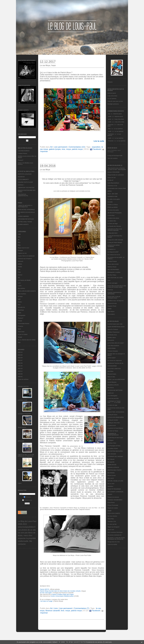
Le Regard (110, 440)
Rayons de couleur (113, 508)
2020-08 (20, 374)
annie (110, 119)
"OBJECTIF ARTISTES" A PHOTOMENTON (25, 206)
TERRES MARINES (23, 216)
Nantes (20, 302)
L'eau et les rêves (112, 96)
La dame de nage (112, 405)
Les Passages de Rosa (114, 446)
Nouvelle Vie (21, 307)
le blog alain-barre (112, 233)
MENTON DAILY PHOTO (114, 470)
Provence (20, 326)
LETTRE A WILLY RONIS (25, 222)
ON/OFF (110, 494)
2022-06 (20, 363)
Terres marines (22, 427)
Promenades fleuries (24, 324)
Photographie (22, 315)
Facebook (96, 149)
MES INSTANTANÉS (113, 270)
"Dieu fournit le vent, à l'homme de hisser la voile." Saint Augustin (117, 169)
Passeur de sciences (113, 497)
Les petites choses (113, 448)
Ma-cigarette (111, 462)
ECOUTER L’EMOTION (114, 369)
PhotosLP (21, 160)
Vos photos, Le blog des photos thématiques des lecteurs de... (116, 538)
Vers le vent (111, 530)
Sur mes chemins (112, 516)
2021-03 (20, 368)
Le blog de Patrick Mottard (115, 242)
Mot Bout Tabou (112, 275)
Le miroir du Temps (113, 431)
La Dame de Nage (113, 224)
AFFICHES (21, 441)
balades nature (112, 337)
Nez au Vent (111, 484)
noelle (110, 116)
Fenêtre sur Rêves (113, 205)
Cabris (20, 483)
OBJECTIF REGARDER (114, 489)
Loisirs (20, 286)
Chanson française (113, 351)
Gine (109, 129)
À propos (110, 82)
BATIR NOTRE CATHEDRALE (26, 210)
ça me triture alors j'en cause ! (116, 343)
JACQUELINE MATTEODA (115, 390)
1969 (19, 234)
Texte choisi (21, 332)
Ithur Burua (111, 388)
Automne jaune (112, 93)
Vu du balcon (111, 314)
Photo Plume (111, 503)
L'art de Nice (111, 215)
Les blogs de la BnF (113, 252)
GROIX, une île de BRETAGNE (116, 379)
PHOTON (110, 290)
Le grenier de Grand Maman (115, 428)
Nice (19, 305)
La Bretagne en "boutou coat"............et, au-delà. (114, 402)
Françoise (111, 125)
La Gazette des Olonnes (114, 226)
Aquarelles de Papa (23, 470)
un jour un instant (23, 334)
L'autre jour (111, 393)
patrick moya (77, 149)
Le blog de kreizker (113, 420)
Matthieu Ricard (112, 267)
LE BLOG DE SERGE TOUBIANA (114, 246)
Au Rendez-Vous (112, 335)
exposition (96, 147)
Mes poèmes (21, 288)
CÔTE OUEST (112, 358)
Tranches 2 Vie (112, 521)
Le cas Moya (45, 170)
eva (109, 114)
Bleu (19, 242)
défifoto (20, 264)
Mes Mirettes (111, 473)
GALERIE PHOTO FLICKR (25, 182)
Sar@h (109, 511)
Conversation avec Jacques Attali (117, 188)
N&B (19, 299)
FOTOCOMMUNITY (23, 179)
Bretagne (20, 250)
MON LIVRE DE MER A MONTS (27, 291)
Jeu (19, 278)
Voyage (20, 337)
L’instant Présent (22, 153)
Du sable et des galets (114, 199)
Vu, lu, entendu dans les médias (27, 340)
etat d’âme (110, 371)
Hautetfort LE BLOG (113, 385)
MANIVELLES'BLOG (113, 467)
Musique (20, 296)
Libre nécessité (112, 454)
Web (19, 342)
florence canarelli (53, 611)
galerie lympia (55, 149)
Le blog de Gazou (112, 415)
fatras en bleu (111, 377)
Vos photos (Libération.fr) (114, 535)
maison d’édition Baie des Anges (63, 594)
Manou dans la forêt (113, 264)
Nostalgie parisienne (113, 104)
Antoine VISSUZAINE (114, 172)
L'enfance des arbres (113, 218)
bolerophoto (111, 340)
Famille (20, 267)
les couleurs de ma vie (114, 255)
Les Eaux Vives (112, 443)
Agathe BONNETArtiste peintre (116, 327)
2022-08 (20, 358)
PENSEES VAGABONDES (115, 500)
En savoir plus (107, 642)
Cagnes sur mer (22, 253)
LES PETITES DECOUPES (115, 451)
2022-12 (20, 352)
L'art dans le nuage (46, 601)
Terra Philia (111, 519)
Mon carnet (111, 478)
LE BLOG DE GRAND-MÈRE (116, 417)
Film (19, 269)
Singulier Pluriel (112, 306)
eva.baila (110, 202)
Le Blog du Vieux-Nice (114, 423)
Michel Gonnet (112, 475)
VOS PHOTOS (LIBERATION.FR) (23, 195)
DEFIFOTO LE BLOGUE (25, 174)
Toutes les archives (23, 379)
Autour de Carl (112, 178)
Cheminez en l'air (112, 186)
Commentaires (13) (77, 147)
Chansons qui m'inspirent (25, 259)
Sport (19, 329)
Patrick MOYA (44, 589)
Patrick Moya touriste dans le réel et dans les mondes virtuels (117, 286)
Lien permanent (61, 147)
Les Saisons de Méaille (24, 280)
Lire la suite (99, 141)
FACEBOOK (21, 177)
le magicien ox (111, 249)
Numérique (21, 310)
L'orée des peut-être (113, 398)
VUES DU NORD (112, 544)
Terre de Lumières (113, 158)
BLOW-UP (110, 180)
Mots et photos (22, 294)
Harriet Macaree (112, 382)
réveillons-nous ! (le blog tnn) (115, 301)
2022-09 (20, 355)
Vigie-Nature (111, 311)
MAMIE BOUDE (112, 465)
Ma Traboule (111, 459)
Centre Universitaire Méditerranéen (62, 596)
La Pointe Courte (23, 400)
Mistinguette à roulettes (114, 272)
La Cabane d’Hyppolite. (24, 414)
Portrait (20, 321)
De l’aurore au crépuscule (115, 360)
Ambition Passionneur (114, 332)
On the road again (112, 283)
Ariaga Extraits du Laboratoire (116, 175)
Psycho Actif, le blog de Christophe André (114, 297)
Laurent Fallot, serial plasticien (116, 412)
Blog (19, 245)
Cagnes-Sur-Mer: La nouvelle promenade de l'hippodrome (26, 455)
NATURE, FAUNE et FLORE (115, 481)
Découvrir (21, 261)
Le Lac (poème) (112, 99)
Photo (20, 313)
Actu (19, 237)
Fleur (19, 272)
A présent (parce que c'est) (115, 324)
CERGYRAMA (112, 348)
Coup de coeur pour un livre (115, 101)
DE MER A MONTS (23, 224)
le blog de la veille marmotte (115, 240)
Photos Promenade (113, 505)
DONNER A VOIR (112, 196)
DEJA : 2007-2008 (113, 194)
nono (109, 280)
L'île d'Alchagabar (112, 396)
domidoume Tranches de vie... (116, 363)
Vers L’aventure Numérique (115, 532)
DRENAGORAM (112, 366)
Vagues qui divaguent (113, 527)
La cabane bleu (112, 221)
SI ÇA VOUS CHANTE (114, 513)
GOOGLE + (21, 185)
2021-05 (20, 366)
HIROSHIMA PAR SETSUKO (26, 219)
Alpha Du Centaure (113, 329)
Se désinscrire (27, 500)
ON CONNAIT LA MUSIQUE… (116, 492)
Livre (19, 283)
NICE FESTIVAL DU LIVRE (115, 278)
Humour (20, 275)
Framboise (111, 134)
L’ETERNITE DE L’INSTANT (115, 457)
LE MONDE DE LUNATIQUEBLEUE (113, 434)
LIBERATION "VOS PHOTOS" (26, 188)
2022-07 (20, 360)
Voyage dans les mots (114, 542)
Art (19, 240)
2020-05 (20, 377)
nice (63, 149)
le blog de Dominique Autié (115, 156)
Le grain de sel (112, 425)
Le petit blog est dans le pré (115, 438)
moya (68, 149)
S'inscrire (27, 497)
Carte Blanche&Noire (24, 151)
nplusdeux (110, 486)
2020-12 (20, 371)
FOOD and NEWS (113, 207)
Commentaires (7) (81, 608)
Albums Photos (23, 386)
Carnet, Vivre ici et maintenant (26, 256)
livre (63, 611)
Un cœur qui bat (112, 524)
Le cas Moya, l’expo (48, 65)
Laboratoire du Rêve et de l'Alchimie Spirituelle (115, 230)
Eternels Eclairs (112, 374)
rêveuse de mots (112, 303)
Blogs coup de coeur (24, 248)
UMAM (109, 309)
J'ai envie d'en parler (113, 210)
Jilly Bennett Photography (115, 213)
